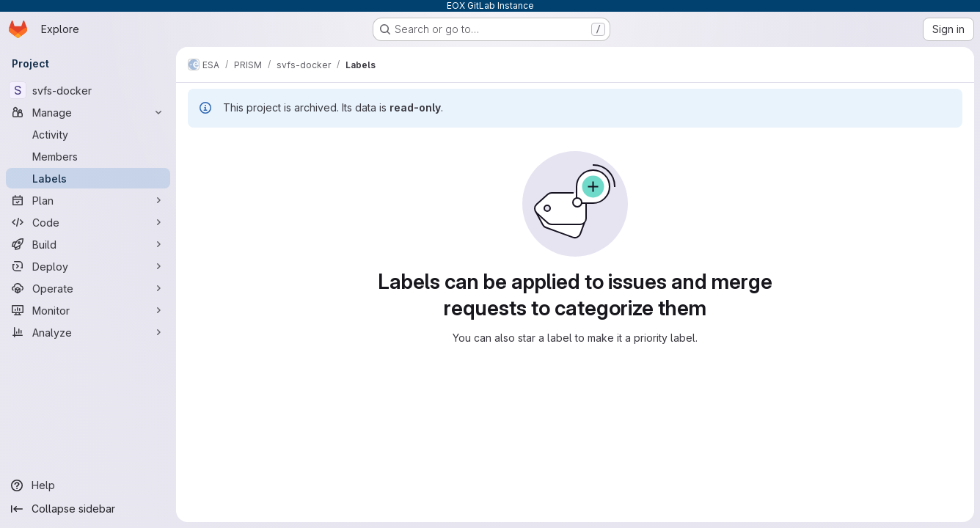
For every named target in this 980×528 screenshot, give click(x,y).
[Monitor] (88, 310)
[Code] (88, 222)
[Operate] (88, 288)
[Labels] (88, 178)
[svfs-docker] (88, 90)
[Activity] (88, 134)
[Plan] (88, 200)
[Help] (88, 485)
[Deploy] (88, 266)
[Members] (88, 156)
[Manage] (88, 112)
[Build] (88, 244)
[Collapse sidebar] (88, 509)
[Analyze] (88, 332)
